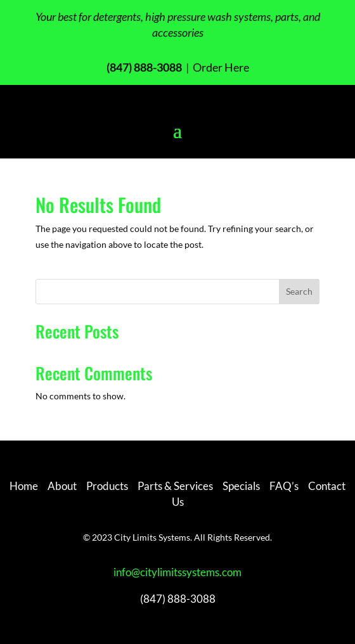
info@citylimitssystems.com (177, 572)
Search (299, 291)
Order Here (220, 67)
